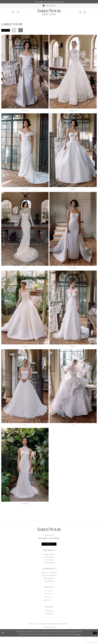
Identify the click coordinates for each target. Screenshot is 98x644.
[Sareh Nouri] (49, 15)
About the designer (49, 580)
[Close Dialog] (3, 640)
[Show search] (78, 15)
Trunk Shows (49, 565)
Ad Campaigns (49, 568)
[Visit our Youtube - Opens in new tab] (49, 607)
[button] (14, 15)
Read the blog (49, 583)
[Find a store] (49, 7)
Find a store (49, 618)
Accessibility (49, 586)
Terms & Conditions (49, 631)
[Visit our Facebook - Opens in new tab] (49, 596)
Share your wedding (49, 578)
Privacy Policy (34, 631)
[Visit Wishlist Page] (20, 15)
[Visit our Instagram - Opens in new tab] (49, 600)
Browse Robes (49, 562)
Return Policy (63, 631)
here (78, 642)
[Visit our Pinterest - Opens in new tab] (49, 603)
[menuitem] (49, 7)
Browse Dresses (49, 559)
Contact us (49, 549)
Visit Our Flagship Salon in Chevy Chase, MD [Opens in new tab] (49, 2)
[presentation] (25, 75)
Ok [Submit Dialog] (94, 640)
